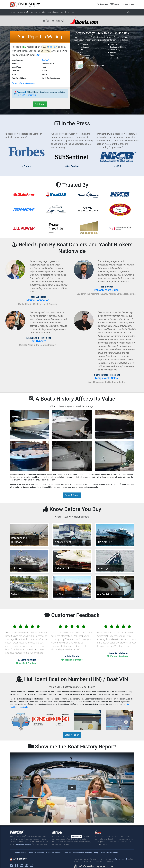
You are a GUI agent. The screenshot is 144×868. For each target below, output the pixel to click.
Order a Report (33, 12)
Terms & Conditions (36, 853)
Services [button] (69, 12)
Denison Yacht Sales (106, 290)
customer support (24, 844)
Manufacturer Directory (82, 853)
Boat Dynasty (38, 341)
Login (130, 12)
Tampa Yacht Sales (106, 378)
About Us (58, 12)
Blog (96, 853)
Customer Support (54, 853)
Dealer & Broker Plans (109, 853)
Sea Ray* (53, 47)
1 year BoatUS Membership (25, 95)
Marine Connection (38, 300)
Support (46, 12)
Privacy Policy (20, 853)
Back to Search (18, 12)
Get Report (40, 104)
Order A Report (72, 495)
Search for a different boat (23, 83)
